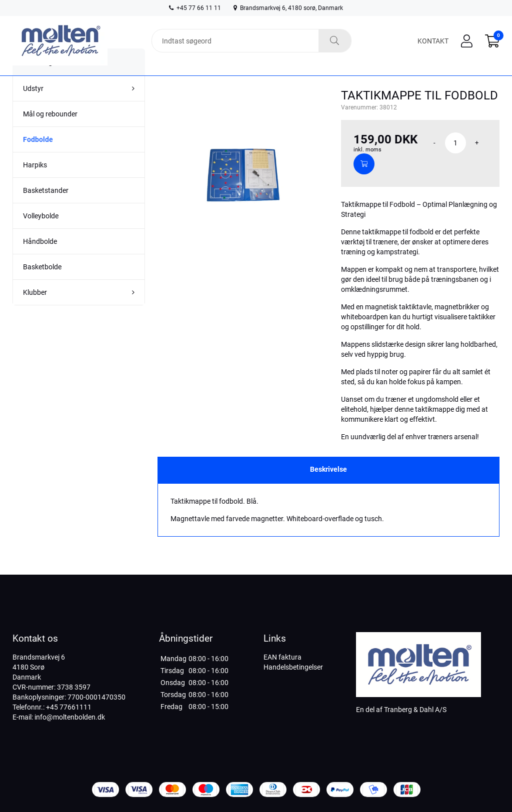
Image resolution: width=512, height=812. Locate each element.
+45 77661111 (69, 707)
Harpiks (35, 183)
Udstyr (33, 106)
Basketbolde (42, 285)
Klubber (35, 310)
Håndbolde (40, 259)
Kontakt (433, 41)
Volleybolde (41, 234)
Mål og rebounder (50, 132)
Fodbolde (38, 157)
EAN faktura (282, 657)
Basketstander (46, 208)
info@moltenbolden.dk (70, 717)
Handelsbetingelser (293, 667)
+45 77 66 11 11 (195, 8)
